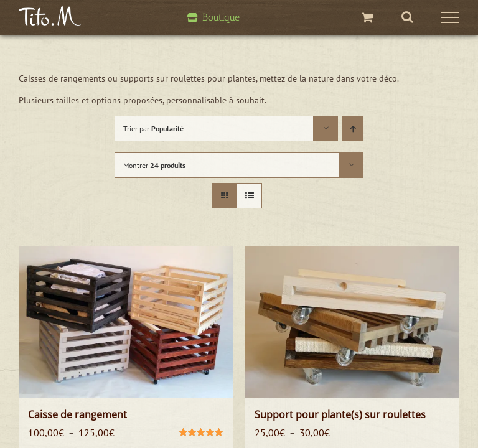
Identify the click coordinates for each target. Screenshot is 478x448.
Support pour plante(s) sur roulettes (340, 414)
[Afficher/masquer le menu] (450, 17)
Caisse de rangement (77, 414)
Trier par (153, 128)
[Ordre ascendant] (353, 128)
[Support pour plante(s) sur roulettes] (352, 322)
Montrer (154, 165)
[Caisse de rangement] (126, 322)
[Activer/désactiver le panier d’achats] (368, 17)
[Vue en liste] (249, 196)
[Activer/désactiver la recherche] (407, 17)
